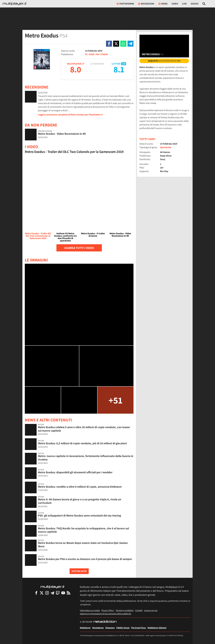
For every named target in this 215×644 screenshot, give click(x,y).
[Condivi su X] (116, 44)
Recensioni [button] (146, 4)
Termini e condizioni (125, 610)
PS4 (97, 54)
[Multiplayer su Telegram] (52, 593)
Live (184, 4)
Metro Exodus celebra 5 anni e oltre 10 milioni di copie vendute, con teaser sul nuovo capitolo (84, 429)
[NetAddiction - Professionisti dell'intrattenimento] (105, 622)
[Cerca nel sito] (204, 4)
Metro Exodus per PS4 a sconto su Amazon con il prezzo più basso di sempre (85, 559)
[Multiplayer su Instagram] (47, 593)
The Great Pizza (138, 628)
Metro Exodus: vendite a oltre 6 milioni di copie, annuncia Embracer (80, 487)
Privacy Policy (108, 610)
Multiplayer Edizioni (157, 628)
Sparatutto (166, 147)
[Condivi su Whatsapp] (123, 44)
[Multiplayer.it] (14, 4)
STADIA (104, 54)
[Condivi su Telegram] (130, 44)
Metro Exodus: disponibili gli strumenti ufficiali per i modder (75, 472)
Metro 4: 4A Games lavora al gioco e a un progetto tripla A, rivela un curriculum (80, 501)
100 (124, 64)
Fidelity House (123, 628)
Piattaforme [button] (125, 4)
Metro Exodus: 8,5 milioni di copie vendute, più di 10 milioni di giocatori (82, 443)
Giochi (195, 4)
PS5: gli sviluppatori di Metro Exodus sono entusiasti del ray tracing (79, 515)
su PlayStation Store (164, 61)
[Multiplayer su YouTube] (63, 593)
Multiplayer (85, 628)
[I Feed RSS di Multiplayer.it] (69, 593)
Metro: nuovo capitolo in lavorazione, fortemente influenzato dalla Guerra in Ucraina (86, 458)
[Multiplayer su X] (42, 593)
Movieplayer (98, 628)
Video (175, 4)
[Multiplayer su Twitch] (58, 593)
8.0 (76, 69)
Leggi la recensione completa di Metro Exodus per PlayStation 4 (70, 115)
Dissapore (110, 628)
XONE (92, 54)
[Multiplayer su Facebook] (36, 593)
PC (86, 54)
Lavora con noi (151, 610)
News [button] (163, 4)
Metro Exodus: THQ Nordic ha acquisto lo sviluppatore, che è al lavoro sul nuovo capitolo (83, 530)
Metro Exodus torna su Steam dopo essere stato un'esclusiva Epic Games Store (83, 545)
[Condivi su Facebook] (109, 44)
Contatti (139, 610)
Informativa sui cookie (90, 610)
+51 (115, 400)
